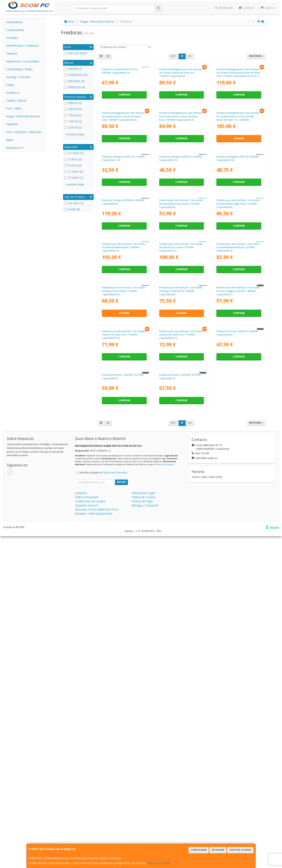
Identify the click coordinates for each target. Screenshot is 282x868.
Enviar (121, 814)
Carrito (268, 8)
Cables (10, 85)
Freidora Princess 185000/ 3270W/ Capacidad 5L (180, 708)
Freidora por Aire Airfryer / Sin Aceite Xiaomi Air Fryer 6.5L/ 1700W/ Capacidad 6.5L (123, 625)
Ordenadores (14, 22)
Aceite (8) (72, 209)
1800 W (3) (73, 109)
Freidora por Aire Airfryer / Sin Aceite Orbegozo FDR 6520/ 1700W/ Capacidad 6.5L (123, 540)
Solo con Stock (75, 53)
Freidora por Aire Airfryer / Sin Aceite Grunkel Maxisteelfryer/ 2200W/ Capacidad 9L (238, 455)
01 (182, 56)
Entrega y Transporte (145, 837)
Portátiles (12, 38)
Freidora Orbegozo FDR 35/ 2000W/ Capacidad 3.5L (238, 283)
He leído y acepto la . (103, 804)
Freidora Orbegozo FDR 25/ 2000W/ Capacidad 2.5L (181, 283)
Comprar (124, 136)
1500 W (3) (73, 121)
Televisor (12, 53)
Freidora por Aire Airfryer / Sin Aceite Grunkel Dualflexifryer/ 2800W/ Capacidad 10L (123, 455)
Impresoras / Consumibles (23, 61)
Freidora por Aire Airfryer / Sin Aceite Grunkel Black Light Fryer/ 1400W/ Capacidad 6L (238, 370)
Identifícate (224, 8)
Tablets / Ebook (16, 101)
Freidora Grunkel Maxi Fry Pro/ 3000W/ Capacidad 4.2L (120, 112)
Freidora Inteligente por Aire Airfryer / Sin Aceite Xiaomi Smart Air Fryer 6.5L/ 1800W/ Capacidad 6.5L (124, 199)
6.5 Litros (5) (74, 153)
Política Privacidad (86, 829)
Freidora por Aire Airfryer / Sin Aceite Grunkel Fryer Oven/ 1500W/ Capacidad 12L (181, 455)
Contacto (247, 8)
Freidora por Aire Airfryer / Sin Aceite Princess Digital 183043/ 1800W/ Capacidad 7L (238, 540)
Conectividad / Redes (19, 69)
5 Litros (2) (73, 159)
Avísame (239, 221)
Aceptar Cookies (240, 850)
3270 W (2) (73, 127)
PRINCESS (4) (75, 87)
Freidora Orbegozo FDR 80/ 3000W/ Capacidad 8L (123, 368)
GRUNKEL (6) (74, 81)
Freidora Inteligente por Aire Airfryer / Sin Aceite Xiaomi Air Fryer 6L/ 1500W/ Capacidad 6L (181, 114)
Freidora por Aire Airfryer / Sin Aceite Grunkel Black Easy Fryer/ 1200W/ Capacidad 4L (181, 370)
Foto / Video (14, 108)
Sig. (190, 56)
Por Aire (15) (74, 203)
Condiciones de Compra (90, 833)
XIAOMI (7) (73, 69)
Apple (10, 140)
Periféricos (13, 93)
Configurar (199, 850)
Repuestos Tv (15, 148)
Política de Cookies (158, 863)
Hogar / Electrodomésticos (23, 116)
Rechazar (218, 850)
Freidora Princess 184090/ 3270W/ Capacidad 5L (123, 708)
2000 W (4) (73, 103)
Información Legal (143, 825)
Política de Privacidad (164, 796)
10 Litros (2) (74, 177)
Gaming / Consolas (18, 77)
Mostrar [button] (256, 56)
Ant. (174, 56)
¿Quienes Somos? (86, 837)
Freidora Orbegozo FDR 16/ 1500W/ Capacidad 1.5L (123, 283)
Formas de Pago (142, 833)
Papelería (12, 124)
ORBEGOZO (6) (76, 75)
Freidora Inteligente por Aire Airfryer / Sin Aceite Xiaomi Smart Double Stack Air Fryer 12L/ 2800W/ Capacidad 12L (239, 201)
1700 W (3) (73, 115)
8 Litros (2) (73, 165)
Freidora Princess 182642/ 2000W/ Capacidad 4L (237, 623)
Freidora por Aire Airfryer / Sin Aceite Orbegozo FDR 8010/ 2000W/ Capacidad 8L (181, 540)
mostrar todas (75, 134)
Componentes (15, 30)
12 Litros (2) (74, 171)
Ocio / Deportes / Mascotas (24, 132)
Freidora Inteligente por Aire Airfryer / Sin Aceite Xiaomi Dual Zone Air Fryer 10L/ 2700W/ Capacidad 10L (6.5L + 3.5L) (239, 116)
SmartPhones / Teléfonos (22, 46)
